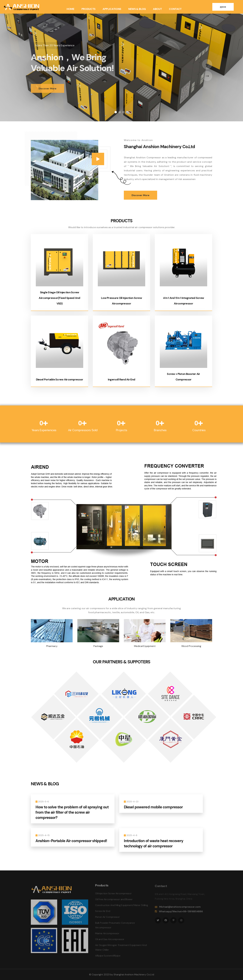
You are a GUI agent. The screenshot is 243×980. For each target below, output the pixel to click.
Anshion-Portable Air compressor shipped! (71, 841)
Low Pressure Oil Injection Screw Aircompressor (133, 298)
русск (223, 7)
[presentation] (207, 64)
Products (88, 9)
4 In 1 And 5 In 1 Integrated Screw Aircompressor (184, 298)
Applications (112, 9)
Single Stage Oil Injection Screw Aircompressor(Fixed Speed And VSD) (59, 298)
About (157, 9)
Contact (175, 9)
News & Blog (137, 9)
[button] (116, 112)
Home (71, 9)
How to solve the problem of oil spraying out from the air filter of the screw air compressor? (72, 812)
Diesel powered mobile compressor (153, 807)
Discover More (47, 92)
